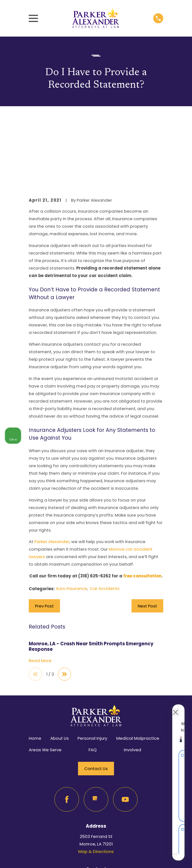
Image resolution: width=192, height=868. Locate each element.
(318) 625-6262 (94, 513)
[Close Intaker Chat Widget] (175, 708)
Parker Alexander (52, 479)
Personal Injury (92, 675)
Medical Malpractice (138, 675)
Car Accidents (105, 526)
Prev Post (44, 543)
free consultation (142, 513)
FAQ (92, 687)
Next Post (147, 543)
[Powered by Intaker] (149, 857)
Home (35, 675)
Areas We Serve (45, 687)
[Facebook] (67, 737)
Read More (40, 598)
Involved (132, 687)
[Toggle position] (165, 708)
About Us (59, 675)
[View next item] (65, 611)
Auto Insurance (71, 526)
